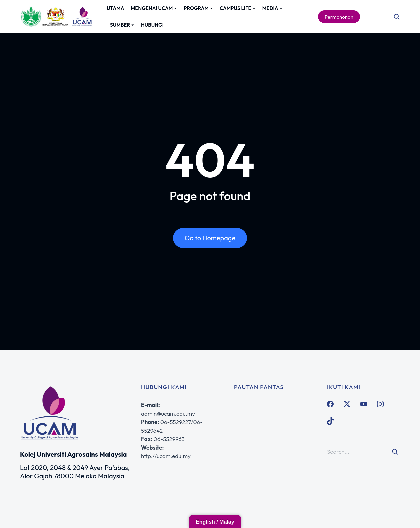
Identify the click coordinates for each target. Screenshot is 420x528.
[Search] (395, 452)
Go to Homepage (210, 238)
